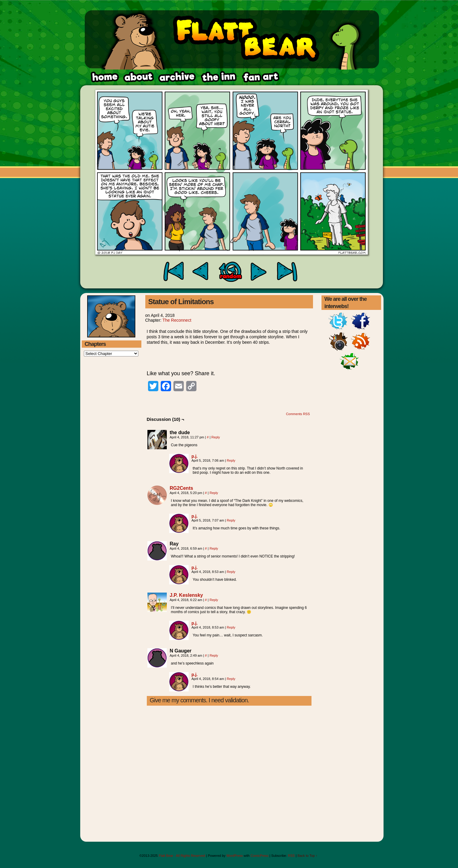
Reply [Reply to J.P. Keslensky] (214, 600)
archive (177, 77)
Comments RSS (298, 414)
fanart (219, 77)
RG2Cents (181, 488)
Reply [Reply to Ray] (214, 548)
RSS (291, 856)
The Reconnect (177, 320)
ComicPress (260, 856)
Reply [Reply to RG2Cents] (214, 493)
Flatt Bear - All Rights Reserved (182, 856)
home (104, 77)
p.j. (195, 456)
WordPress (235, 856)
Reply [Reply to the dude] (216, 437)
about (139, 77)
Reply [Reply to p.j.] (231, 460)
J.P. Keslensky (186, 595)
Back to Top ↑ (308, 856)
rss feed (260, 77)
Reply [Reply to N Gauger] (214, 655)
